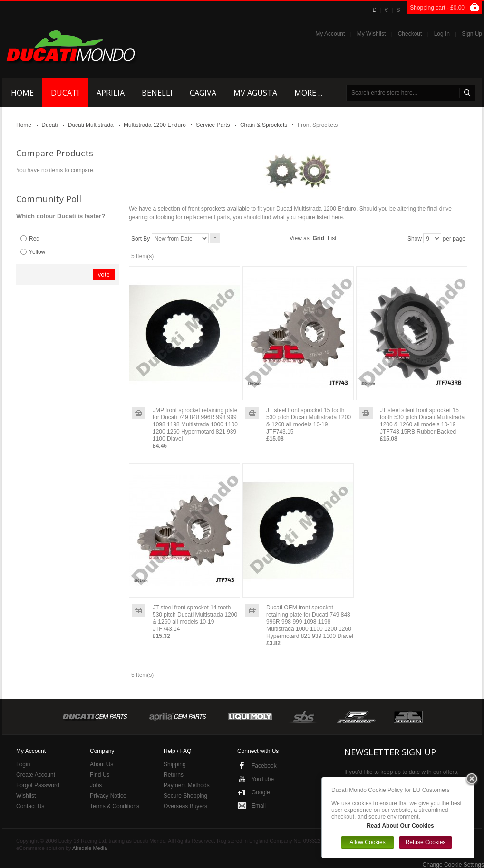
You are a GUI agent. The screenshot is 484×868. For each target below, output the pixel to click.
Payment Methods (187, 785)
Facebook (264, 766)
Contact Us (30, 806)
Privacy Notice (108, 796)
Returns (174, 775)
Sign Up (472, 34)
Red (34, 239)
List (332, 238)
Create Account (36, 775)
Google (261, 792)
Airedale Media (90, 848)
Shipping (175, 764)
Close (472, 780)
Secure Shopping (185, 796)
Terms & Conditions (115, 806)
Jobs (96, 785)
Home (24, 125)
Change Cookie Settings (453, 865)
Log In (442, 34)
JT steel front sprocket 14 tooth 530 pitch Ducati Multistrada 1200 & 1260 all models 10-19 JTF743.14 (195, 618)
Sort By (140, 239)
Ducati (49, 125)
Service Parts (213, 125)
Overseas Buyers (185, 806)
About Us (102, 764)
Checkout (410, 34)
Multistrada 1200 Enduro (155, 125)
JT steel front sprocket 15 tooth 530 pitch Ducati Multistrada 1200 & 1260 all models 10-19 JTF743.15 (309, 421)
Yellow (37, 252)
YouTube (263, 779)
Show (415, 239)
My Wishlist (372, 34)
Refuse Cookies (426, 842)
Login (23, 764)
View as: (300, 238)
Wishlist (26, 796)
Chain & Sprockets (264, 125)
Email (259, 806)
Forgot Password (38, 785)
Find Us (100, 775)
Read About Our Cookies (400, 826)
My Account (330, 34)
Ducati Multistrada (91, 125)
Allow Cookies (367, 842)
